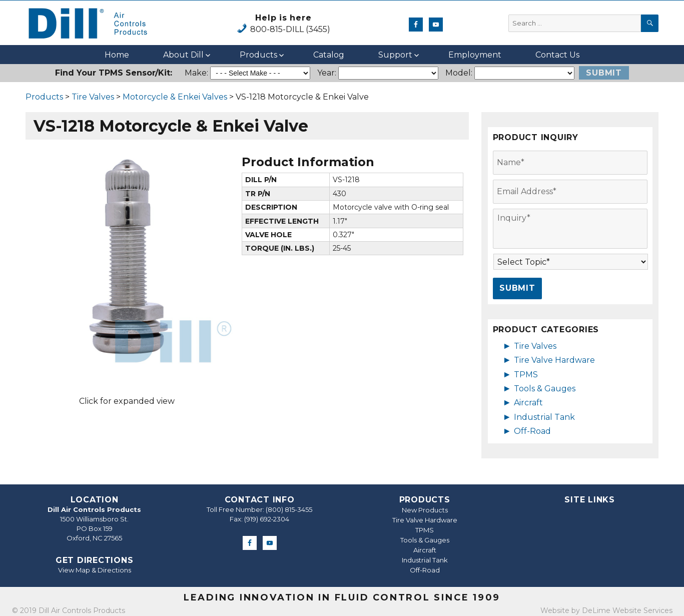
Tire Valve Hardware (554, 360)
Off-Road (532, 431)
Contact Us (557, 55)
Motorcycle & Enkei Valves (175, 97)
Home (117, 55)
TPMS (526, 375)
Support (395, 55)
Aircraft (528, 403)
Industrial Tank (544, 417)
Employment (475, 55)
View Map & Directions (95, 570)
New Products (425, 510)
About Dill (183, 55)
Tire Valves (93, 97)
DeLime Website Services (627, 610)
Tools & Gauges (545, 389)
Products (258, 55)
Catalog (329, 55)
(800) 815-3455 (289, 509)
